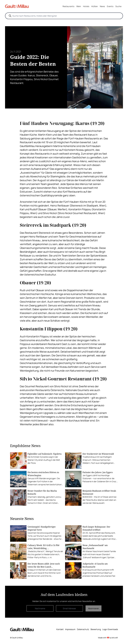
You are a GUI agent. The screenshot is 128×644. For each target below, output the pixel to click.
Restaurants (68, 6)
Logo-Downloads (110, 629)
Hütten (95, 6)
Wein (79, 6)
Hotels (86, 6)
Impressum (70, 629)
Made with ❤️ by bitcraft (108, 638)
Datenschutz (83, 629)
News (102, 6)
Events (110, 6)
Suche (118, 6)
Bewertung (96, 629)
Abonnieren (94, 608)
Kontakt (60, 629)
